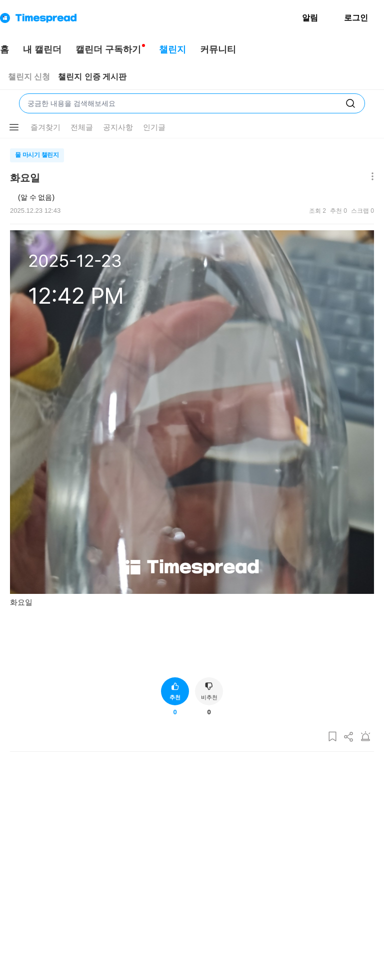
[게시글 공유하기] (349, 737)
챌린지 (172, 49)
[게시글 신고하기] (365, 737)
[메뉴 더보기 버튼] (14, 127)
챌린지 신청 (29, 77)
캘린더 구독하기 (108, 49)
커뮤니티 (218, 49)
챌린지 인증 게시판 (92, 77)
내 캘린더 (42, 49)
